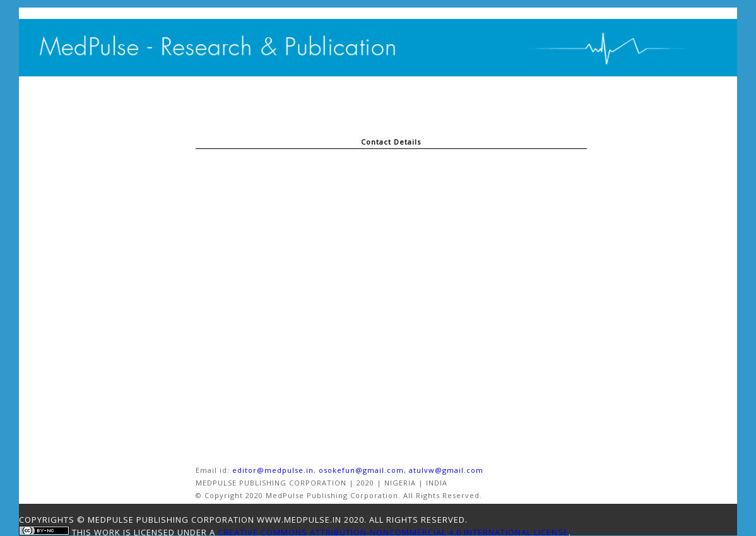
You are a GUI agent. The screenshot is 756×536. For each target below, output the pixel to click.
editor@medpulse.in (273, 470)
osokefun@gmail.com (361, 470)
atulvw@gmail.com (446, 470)
